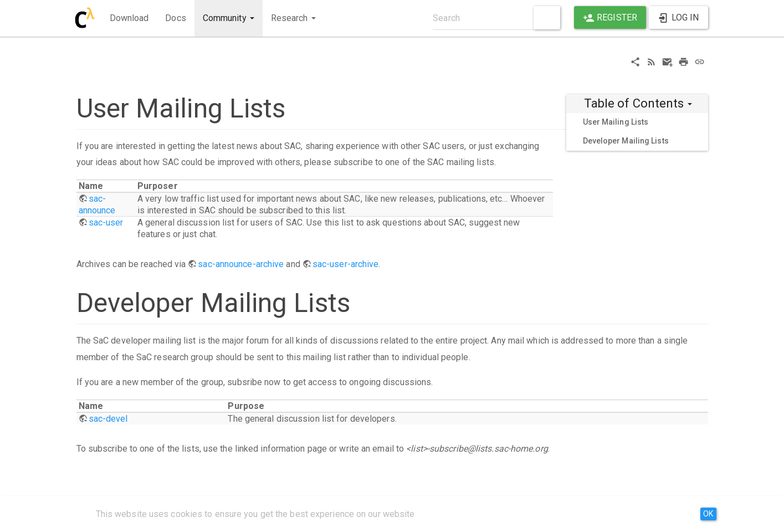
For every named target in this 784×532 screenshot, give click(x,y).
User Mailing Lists (616, 122)
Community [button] (229, 18)
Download (129, 18)
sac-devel (108, 419)
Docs (175, 18)
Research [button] (293, 18)
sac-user (106, 222)
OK (708, 514)
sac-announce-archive (241, 264)
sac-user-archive (346, 264)
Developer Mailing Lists (626, 141)
